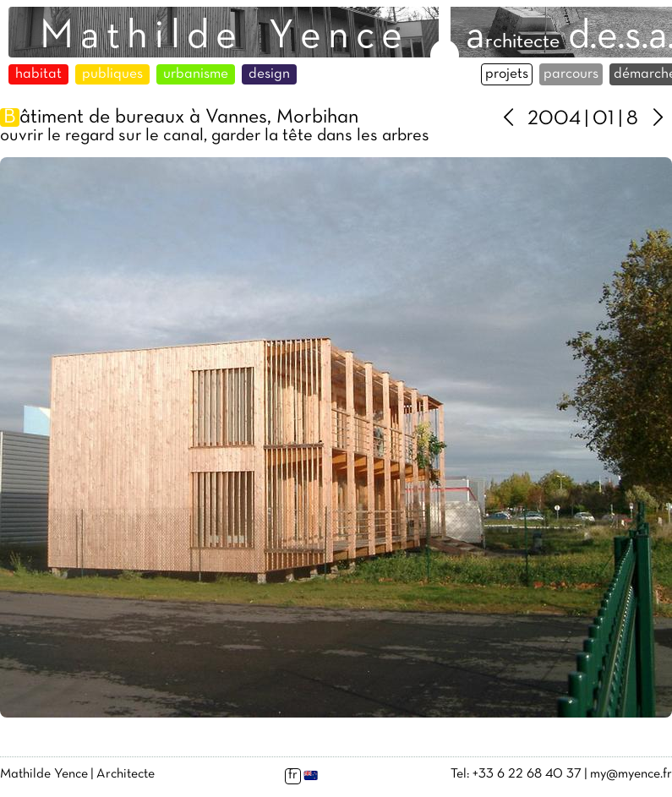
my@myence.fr (631, 774)
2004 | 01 (571, 119)
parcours (571, 74)
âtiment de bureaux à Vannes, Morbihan (179, 117)
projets (507, 74)
